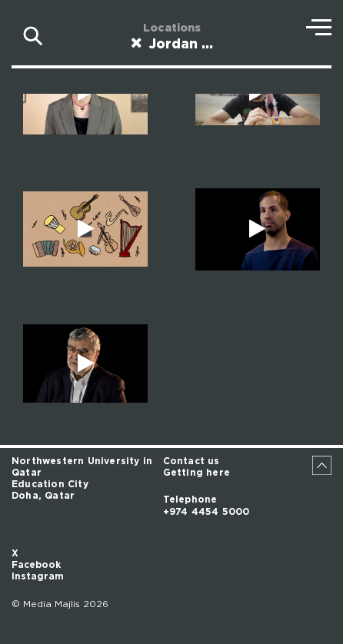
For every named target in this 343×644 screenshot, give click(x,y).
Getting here (196, 473)
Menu (319, 27)
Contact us (191, 461)
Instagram (38, 576)
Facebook (36, 565)
